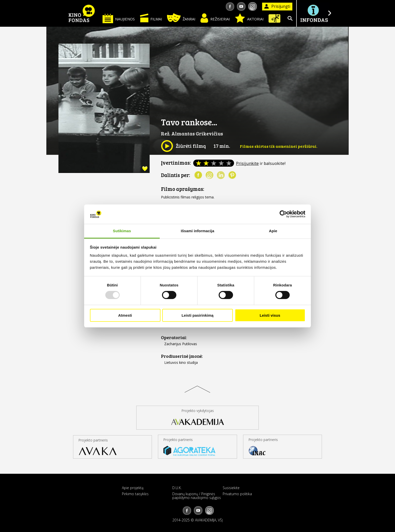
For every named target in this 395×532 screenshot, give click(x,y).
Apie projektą (133, 488)
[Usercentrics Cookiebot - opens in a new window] (283, 214)
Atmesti (125, 315)
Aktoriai (249, 18)
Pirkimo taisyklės (135, 494)
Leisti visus (270, 315)
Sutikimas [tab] (122, 231)
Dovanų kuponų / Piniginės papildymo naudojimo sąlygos (197, 496)
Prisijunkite (247, 163)
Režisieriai (215, 18)
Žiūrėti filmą (183, 146)
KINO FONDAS (82, 13)
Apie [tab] (273, 231)
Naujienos (119, 18)
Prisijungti (277, 6)
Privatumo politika (237, 494)
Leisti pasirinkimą (198, 315)
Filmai (151, 18)
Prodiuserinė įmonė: (182, 356)
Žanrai (181, 18)
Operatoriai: (174, 337)
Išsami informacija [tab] (198, 231)
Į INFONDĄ (314, 13)
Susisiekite (231, 488)
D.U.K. (177, 488)
